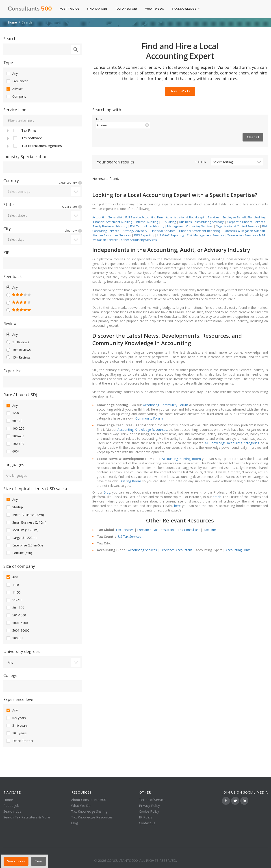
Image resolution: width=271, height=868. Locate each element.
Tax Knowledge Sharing (89, 811)
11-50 (13, 592)
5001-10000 (18, 631)
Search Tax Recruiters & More (27, 817)
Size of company (19, 566)
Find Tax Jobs (97, 9)
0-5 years (16, 718)
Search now (16, 861)
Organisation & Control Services (237, 226)
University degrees (22, 651)
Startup (14, 507)
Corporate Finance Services (246, 222)
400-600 (15, 444)
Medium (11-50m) (22, 530)
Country (11, 181)
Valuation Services (106, 240)
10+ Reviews (18, 350)
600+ (13, 451)
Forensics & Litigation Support (245, 231)
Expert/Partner (20, 741)
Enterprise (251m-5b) (24, 545)
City (7, 228)
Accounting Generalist (107, 217)
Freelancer (17, 81)
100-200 (15, 429)
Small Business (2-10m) (26, 522)
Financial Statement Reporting (200, 231)
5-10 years (17, 726)
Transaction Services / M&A (246, 235)
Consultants (30, 9)
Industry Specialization (25, 157)
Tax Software (27, 138)
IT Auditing (169, 222)
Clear (38, 861)
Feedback (13, 276)
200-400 (15, 436)
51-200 (14, 600)
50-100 (14, 421)
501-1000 (16, 615)
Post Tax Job (69, 9)
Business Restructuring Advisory (202, 222)
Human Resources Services (112, 235)
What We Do (155, 9)
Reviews (11, 324)
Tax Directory (126, 9)
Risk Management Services (206, 235)
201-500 (15, 608)
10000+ (14, 638)
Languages (14, 465)
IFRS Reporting (144, 235)
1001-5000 (17, 623)
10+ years (16, 733)
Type (8, 63)
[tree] (43, 138)
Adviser (14, 89)
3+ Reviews (17, 342)
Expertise (12, 371)
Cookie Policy (149, 811)
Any (12, 74)
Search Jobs (12, 811)
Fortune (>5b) (19, 553)
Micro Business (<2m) (25, 515)
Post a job (11, 805)
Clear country (68, 183)
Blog (75, 823)
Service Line (15, 110)
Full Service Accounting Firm (144, 217)
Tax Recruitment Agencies (37, 146)
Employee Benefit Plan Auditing (244, 217)
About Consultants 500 (89, 800)
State (9, 204)
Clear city (71, 231)
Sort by (201, 162)
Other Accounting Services (139, 240)
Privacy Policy (150, 805)
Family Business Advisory (110, 226)
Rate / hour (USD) (20, 395)
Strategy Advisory (135, 231)
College (10, 675)
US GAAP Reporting (171, 235)
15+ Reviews (18, 357)
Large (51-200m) (21, 538)
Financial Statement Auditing (113, 222)
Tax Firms (25, 131)
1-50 (12, 413)
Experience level (19, 699)
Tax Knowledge (186, 9)
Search (10, 39)
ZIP (6, 252)
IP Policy (146, 817)
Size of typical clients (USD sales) (35, 489)
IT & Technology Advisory (148, 226)
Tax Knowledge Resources (92, 817)
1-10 (12, 585)
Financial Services (163, 231)
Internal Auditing (147, 222)
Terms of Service (152, 800)
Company (16, 96)
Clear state (69, 207)
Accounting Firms (238, 550)
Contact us (147, 823)
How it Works (180, 91)
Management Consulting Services (190, 226)
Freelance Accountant (176, 550)
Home (12, 22)
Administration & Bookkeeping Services (193, 217)
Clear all (253, 137)
